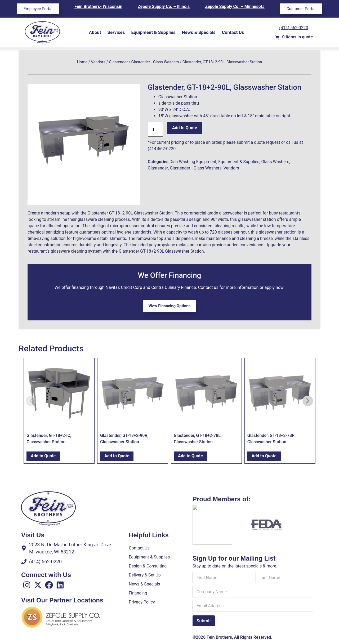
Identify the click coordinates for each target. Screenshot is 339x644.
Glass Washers (275, 162)
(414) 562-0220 (294, 28)
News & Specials (199, 32)
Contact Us (233, 32)
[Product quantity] (155, 129)
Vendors (98, 62)
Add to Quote (185, 128)
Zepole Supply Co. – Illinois (164, 6)
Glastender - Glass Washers (155, 62)
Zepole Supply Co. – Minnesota (235, 6)
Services (116, 32)
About (95, 32)
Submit (204, 621)
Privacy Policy (142, 602)
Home (82, 62)
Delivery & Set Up (145, 575)
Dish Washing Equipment (193, 162)
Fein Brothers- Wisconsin (98, 6)
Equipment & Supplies (153, 32)
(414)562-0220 (162, 149)
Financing (138, 593)
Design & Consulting (148, 566)
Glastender (118, 62)
